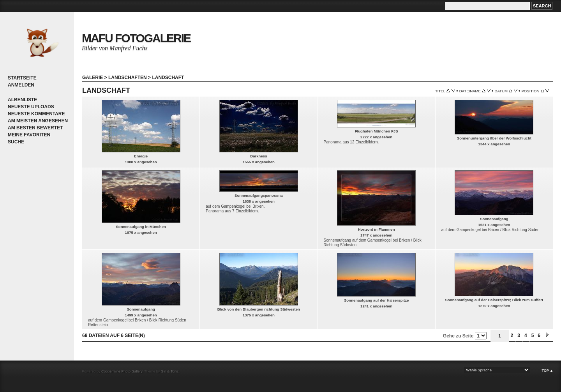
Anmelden (21, 85)
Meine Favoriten (29, 135)
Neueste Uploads (31, 107)
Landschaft (168, 78)
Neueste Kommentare (36, 114)
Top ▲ (547, 371)
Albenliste (22, 100)
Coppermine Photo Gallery (122, 371)
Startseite (22, 78)
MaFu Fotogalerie (136, 38)
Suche (16, 142)
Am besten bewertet (35, 128)
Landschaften (128, 78)
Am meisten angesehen (38, 121)
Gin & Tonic (170, 371)
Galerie (93, 78)
